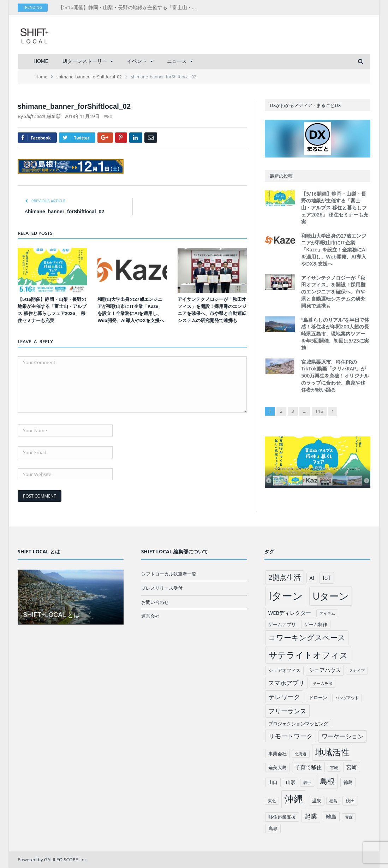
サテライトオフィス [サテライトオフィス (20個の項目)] (308, 655)
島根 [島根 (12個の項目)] (327, 781)
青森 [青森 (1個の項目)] (349, 817)
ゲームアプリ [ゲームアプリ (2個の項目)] (282, 624)
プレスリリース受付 (162, 588)
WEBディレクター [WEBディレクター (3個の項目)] (290, 613)
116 (319, 411)
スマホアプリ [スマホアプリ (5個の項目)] (286, 683)
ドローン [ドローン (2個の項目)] (318, 697)
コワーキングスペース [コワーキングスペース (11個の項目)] (307, 637)
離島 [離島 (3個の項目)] (331, 816)
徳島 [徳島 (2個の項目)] (348, 782)
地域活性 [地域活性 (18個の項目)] (332, 752)
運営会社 (150, 616)
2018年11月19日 (82, 116)
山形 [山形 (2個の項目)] (291, 782)
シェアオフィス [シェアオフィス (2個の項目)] (284, 670)
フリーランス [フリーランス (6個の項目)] (287, 711)
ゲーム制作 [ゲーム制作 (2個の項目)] (316, 624)
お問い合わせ (155, 602)
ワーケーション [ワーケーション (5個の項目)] (343, 736)
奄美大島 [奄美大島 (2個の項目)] (277, 767)
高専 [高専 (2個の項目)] (273, 828)
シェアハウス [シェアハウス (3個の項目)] (325, 670)
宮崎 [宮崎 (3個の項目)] (352, 767)
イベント (137, 61)
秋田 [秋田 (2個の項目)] (350, 801)
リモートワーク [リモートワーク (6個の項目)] (291, 736)
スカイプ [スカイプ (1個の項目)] (357, 671)
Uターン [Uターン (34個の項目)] (331, 596)
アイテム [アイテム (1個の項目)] (327, 613)
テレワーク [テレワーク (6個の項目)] (284, 697)
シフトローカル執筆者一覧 (169, 574)
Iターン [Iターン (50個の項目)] (286, 596)
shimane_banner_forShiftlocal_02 (65, 212)
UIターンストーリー (85, 61)
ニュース (177, 61)
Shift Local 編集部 (42, 116)
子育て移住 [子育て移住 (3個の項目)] (308, 767)
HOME (41, 61)
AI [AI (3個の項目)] (312, 578)
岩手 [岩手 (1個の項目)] (307, 783)
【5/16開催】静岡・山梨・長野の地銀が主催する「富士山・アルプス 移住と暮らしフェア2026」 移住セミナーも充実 (131, 7)
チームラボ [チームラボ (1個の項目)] (323, 684)
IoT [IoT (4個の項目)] (327, 578)
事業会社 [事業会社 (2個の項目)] (277, 754)
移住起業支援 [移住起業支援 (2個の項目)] (282, 817)
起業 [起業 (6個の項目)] (311, 816)
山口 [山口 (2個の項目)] (273, 782)
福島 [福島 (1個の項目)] (333, 801)
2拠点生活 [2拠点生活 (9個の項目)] (284, 577)
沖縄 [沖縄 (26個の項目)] (294, 799)
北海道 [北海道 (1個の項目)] (301, 754)
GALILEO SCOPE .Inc (65, 860)
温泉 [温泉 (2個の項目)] (317, 801)
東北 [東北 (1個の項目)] (272, 801)
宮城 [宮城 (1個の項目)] (334, 768)
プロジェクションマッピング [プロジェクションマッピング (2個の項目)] (298, 724)
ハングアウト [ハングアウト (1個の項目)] (347, 698)
